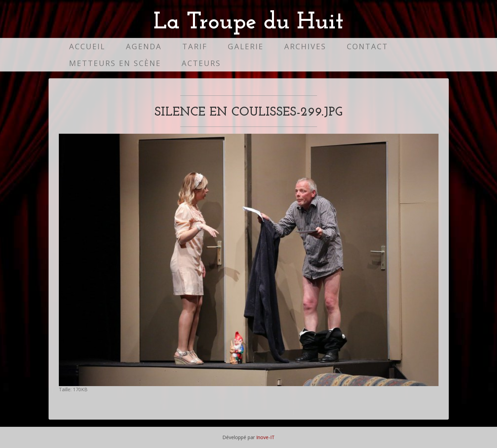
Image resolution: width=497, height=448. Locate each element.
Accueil (87, 46)
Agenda (144, 46)
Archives (305, 46)
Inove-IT (265, 437)
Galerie (246, 46)
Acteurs (201, 63)
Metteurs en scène (115, 63)
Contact (368, 46)
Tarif (195, 46)
